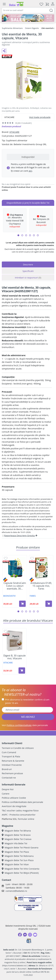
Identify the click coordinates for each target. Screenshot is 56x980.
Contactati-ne (9, 778)
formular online (26, 819)
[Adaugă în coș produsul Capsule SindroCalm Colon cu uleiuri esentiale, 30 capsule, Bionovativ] (22, 604)
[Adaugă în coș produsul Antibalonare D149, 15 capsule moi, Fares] (49, 604)
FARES (33, 596)
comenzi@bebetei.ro (16, 891)
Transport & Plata (11, 756)
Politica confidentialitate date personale (22, 802)
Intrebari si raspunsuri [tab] (28, 278)
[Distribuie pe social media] (4, 51)
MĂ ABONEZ (28, 717)
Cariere (6, 794)
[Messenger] (25, 935)
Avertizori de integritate (14, 806)
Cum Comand (9, 752)
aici (30, 171)
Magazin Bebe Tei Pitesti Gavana (20, 847)
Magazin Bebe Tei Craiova (17, 839)
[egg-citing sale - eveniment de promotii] (28, 18)
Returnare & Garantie (13, 761)
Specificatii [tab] (28, 271)
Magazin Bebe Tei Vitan (15, 864)
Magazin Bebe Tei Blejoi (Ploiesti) (20, 873)
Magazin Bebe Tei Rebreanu (18, 856)
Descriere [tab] (28, 264)
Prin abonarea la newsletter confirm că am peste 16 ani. (27, 701)
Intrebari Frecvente (12, 765)
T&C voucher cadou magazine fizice (20, 810)
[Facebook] (20, 935)
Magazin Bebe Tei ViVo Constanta (21, 869)
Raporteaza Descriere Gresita (21, 535)
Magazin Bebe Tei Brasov (16, 835)
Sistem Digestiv (32, 28)
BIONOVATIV (9, 596)
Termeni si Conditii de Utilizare (18, 748)
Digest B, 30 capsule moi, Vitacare (15, 657)
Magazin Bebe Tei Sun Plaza (18, 860)
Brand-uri (7, 769)
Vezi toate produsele (40, 117)
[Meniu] (4, 4)
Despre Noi (8, 789)
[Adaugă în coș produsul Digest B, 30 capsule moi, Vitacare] (22, 671)
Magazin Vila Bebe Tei (14, 843)
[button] (18, 235)
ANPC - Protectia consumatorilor (19, 815)
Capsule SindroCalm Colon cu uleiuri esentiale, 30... (15, 586)
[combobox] (28, 10)
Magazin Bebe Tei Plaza (15, 852)
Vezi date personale (25, 725)
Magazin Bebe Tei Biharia (16, 831)
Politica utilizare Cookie (14, 798)
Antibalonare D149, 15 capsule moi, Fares (41, 586)
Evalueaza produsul (11, 126)
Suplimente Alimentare (12, 28)
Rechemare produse (12, 773)
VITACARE (14, 132)
